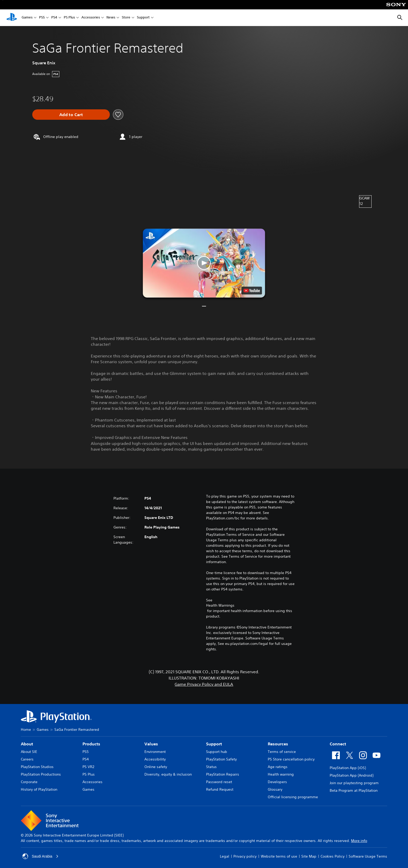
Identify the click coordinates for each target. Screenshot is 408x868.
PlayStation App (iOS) (348, 768)
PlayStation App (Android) (352, 775)
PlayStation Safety (221, 759)
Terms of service (282, 752)
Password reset (219, 782)
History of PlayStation (39, 789)
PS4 (54, 18)
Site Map (309, 856)
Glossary (275, 789)
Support (143, 18)
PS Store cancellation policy (291, 759)
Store (126, 18)
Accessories (91, 18)
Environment (155, 752)
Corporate (29, 782)
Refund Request (220, 789)
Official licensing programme (293, 797)
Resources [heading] (278, 744)
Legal (225, 856)
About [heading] (27, 744)
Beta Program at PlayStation (354, 790)
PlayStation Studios (37, 767)
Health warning (281, 774)
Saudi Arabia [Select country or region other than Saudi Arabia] (40, 856)
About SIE (29, 752)
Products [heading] (91, 744)
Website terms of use (279, 856)
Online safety (156, 767)
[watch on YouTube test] (252, 291)
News (111, 18)
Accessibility (155, 759)
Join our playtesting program (354, 783)
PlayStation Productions (41, 774)
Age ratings (278, 767)
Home (26, 729)
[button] (204, 263)
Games (27, 18)
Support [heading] (214, 744)
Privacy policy (245, 856)
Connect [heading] (338, 744)
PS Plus (69, 18)
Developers (277, 782)
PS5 (42, 18)
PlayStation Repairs (223, 774)
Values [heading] (151, 744)
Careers (27, 759)
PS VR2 (88, 767)
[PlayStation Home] (12, 18)
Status (211, 767)
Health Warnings (220, 605)
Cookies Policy (333, 856)
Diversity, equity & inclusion (168, 774)
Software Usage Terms (368, 856)
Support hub (217, 752)
